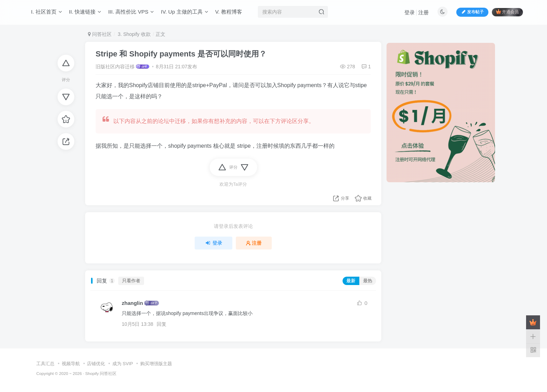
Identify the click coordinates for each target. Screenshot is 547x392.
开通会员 (507, 12)
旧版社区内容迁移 (115, 67)
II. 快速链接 (85, 12)
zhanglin (132, 303)
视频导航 (71, 364)
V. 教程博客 (229, 12)
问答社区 (100, 34)
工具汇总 (45, 364)
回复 (162, 324)
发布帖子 (472, 12)
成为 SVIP (123, 364)
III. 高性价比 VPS (131, 12)
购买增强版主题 (156, 364)
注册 (424, 12)
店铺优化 (96, 364)
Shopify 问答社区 (101, 373)
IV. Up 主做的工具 (184, 12)
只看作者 (131, 281)
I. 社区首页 (47, 12)
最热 (368, 281)
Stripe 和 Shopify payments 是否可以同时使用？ (181, 54)
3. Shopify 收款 (134, 34)
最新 (351, 281)
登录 (410, 12)
